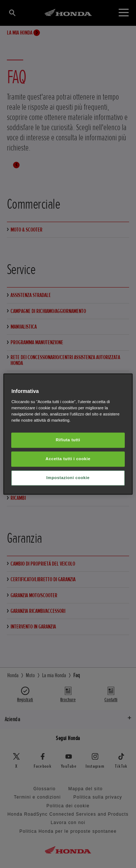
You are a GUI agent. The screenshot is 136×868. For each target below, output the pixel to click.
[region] (68, 434)
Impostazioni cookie (68, 478)
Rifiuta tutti (68, 440)
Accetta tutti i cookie (68, 459)
